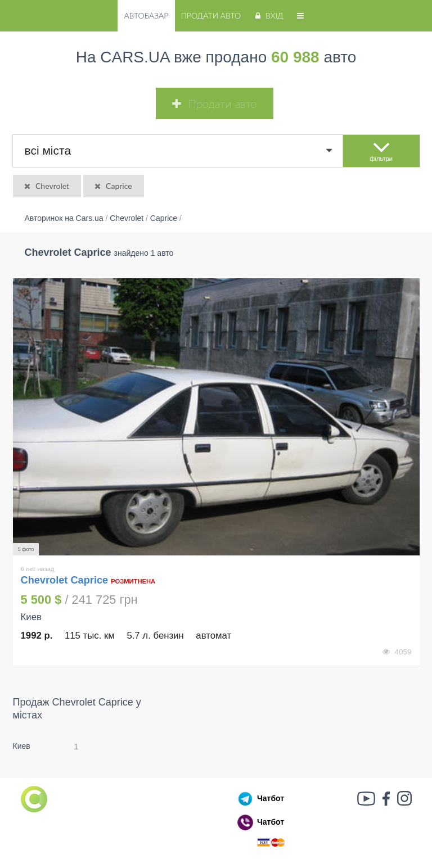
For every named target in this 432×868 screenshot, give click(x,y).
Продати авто (211, 15)
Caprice (113, 186)
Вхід (268, 15)
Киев (22, 746)
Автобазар (146, 15)
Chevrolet (46, 186)
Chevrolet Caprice (66, 580)
